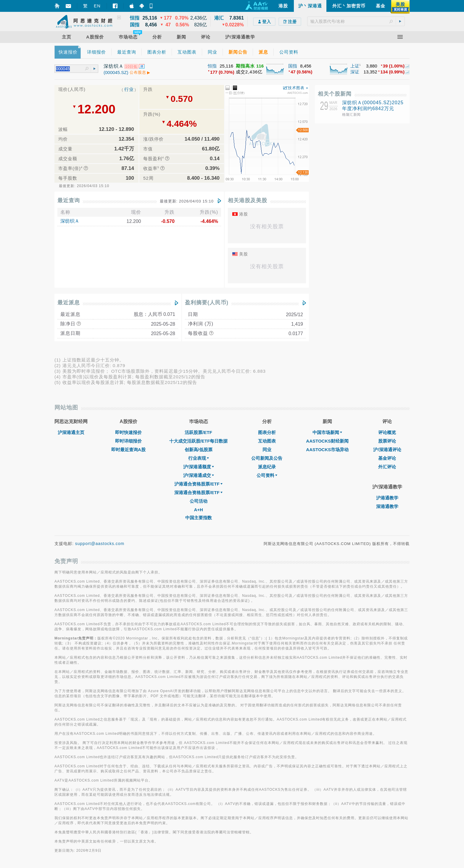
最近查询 (69, 200)
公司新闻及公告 (267, 458)
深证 (355, 72)
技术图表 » (298, 88)
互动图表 (267, 441)
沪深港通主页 (71, 432)
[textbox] (356, 21)
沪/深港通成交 (199, 475)
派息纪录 (267, 467)
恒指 (212, 66)
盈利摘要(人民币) (207, 303)
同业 (267, 450)
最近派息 (69, 303)
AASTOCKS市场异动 (327, 450)
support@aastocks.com (100, 544)
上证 (355, 66)
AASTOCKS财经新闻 (327, 441)
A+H (198, 510)
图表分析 (267, 432)
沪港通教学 (387, 498)
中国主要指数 (199, 518)
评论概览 (387, 432)
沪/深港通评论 (387, 450)
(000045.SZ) (116, 72)
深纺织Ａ (70, 221)
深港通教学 (387, 506)
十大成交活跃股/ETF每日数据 (199, 441)
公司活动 (199, 501)
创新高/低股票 (199, 450)
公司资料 (267, 475)
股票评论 (387, 441)
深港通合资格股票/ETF (198, 492)
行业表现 (199, 458)
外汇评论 (387, 467)
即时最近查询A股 (128, 450)
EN (97, 6)
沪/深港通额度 (199, 467)
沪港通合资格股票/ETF (198, 484)
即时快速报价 (128, 432)
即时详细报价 (128, 441)
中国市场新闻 (327, 432)
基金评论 (387, 458)
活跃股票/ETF (198, 432)
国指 (293, 66)
